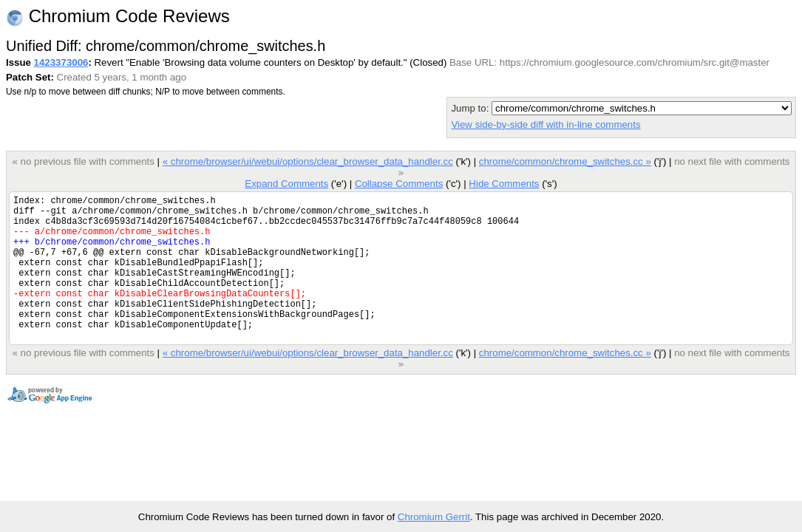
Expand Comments (286, 184)
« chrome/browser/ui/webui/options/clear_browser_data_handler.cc (308, 161)
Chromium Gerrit (434, 517)
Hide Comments (504, 184)
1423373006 (61, 62)
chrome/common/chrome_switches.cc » (565, 161)
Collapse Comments (399, 184)
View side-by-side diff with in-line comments (546, 125)
